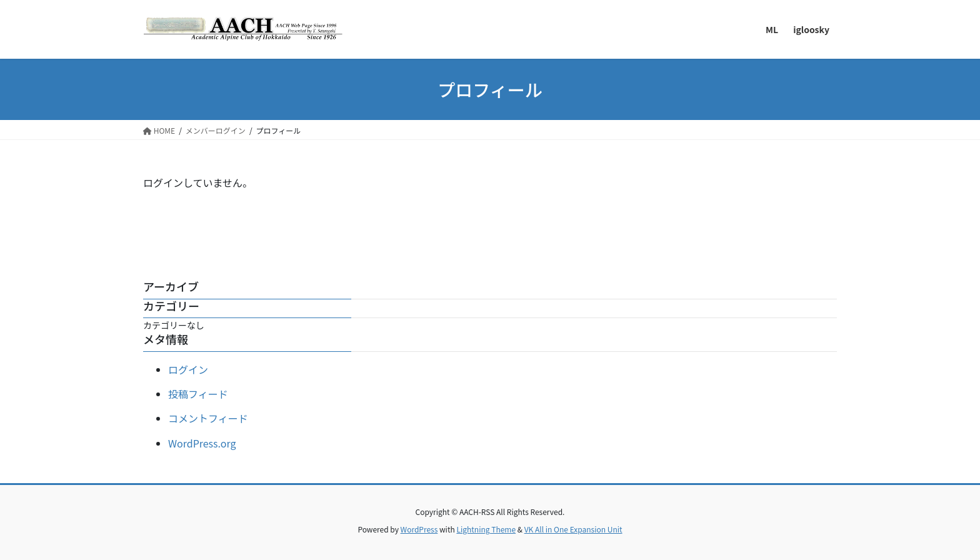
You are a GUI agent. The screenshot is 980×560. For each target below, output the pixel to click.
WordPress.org (202, 443)
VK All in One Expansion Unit (573, 529)
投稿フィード (198, 394)
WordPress (419, 529)
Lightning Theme (486, 529)
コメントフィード (208, 418)
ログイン (188, 369)
